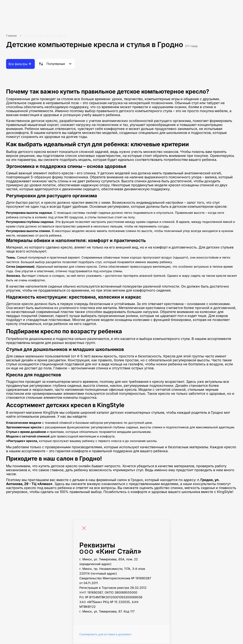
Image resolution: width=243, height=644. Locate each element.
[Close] (85, 529)
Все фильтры (18, 64)
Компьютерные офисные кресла (45, 36)
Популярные (56, 64)
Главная (11, 36)
